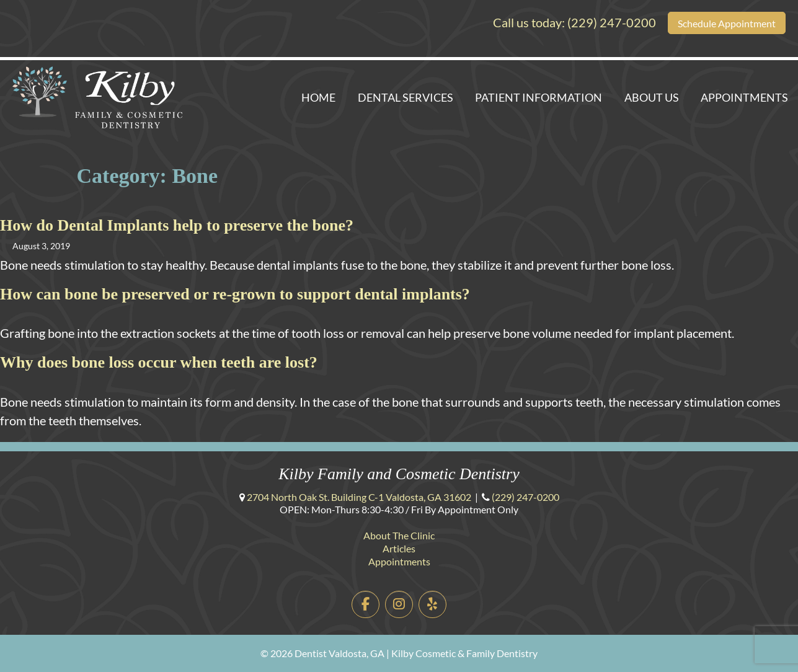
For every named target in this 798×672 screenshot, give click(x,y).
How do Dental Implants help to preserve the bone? (177, 225)
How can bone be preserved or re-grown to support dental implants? (235, 294)
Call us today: (574, 22)
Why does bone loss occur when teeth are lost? (159, 362)
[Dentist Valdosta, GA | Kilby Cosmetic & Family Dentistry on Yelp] (432, 605)
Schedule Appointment (727, 23)
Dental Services (406, 97)
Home (318, 97)
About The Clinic (399, 535)
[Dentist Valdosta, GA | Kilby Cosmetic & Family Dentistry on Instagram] (399, 605)
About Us (652, 97)
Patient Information (539, 97)
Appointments (744, 97)
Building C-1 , (359, 497)
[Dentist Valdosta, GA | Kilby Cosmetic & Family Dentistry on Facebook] (366, 605)
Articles (399, 548)
